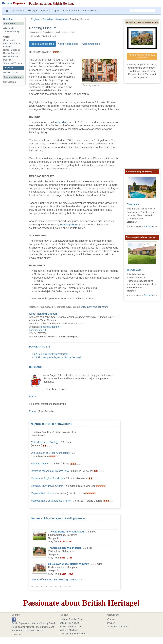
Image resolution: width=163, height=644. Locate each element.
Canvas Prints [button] (71, 11)
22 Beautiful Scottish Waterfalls (51, 354)
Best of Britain (90, 11)
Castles (7, 37)
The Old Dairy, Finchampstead (66, 532)
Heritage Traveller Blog (71, 619)
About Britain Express (118, 627)
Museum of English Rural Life (47, 478)
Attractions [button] (18, 11)
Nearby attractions (68, 44)
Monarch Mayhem (69, 630)
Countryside (9, 40)
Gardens (7, 47)
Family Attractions (12, 43)
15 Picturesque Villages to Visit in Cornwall (58, 357)
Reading (62, 122)
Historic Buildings (12, 50)
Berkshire (8, 19)
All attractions (10, 28)
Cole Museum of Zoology (45, 442)
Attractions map (12, 31)
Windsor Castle (11, 73)
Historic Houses (11, 57)
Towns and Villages (12, 63)
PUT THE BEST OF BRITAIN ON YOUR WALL (142, 56)
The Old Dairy (134, 270)
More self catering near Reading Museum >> (57, 579)
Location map (37, 330)
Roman (33, 396)
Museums (8, 60)
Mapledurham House (43, 493)
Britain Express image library (94, 307)
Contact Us (113, 619)
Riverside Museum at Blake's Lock (50, 471)
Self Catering (10, 82)
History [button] (33, 11)
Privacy (111, 623)
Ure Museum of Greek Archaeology (50, 453)
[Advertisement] (100, 438)
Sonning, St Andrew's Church (47, 486)
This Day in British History (73, 634)
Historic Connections (42, 44)
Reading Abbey (69, 224)
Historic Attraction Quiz (71, 627)
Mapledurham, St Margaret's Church (51, 501)
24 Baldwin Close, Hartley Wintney (69, 564)
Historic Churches (12, 53)
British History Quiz (69, 623)
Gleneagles (133, 204)
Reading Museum (49, 327)
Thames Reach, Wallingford (65, 548)
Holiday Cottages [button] (50, 11)
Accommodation (91, 44)
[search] (143, 11)
